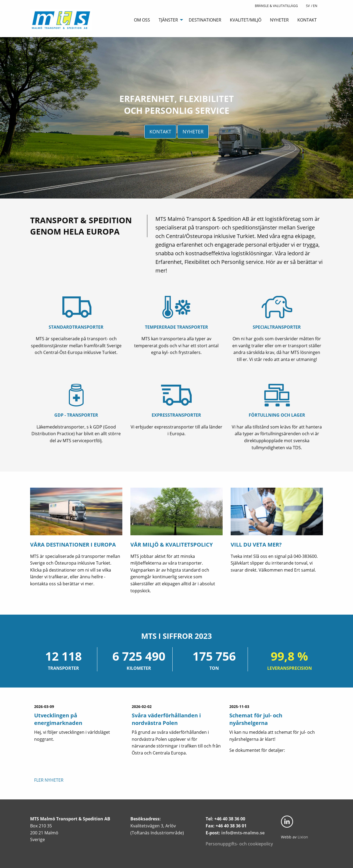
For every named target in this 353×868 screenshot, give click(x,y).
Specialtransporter (277, 327)
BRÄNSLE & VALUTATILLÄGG (276, 6)
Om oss (142, 20)
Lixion (303, 837)
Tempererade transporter (176, 327)
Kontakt (307, 20)
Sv (308, 6)
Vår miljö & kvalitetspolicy (172, 545)
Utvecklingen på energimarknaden (58, 719)
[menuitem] (142, 20)
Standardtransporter (76, 327)
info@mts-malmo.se (243, 833)
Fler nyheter (49, 780)
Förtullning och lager (277, 415)
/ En (314, 6)
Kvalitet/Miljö (246, 20)
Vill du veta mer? (256, 545)
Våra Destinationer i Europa (73, 545)
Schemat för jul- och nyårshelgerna (256, 719)
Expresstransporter (176, 415)
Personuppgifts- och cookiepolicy (239, 844)
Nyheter (279, 20)
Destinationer (205, 20)
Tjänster (168, 20)
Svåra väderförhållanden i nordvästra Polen (166, 719)
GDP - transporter (76, 415)
